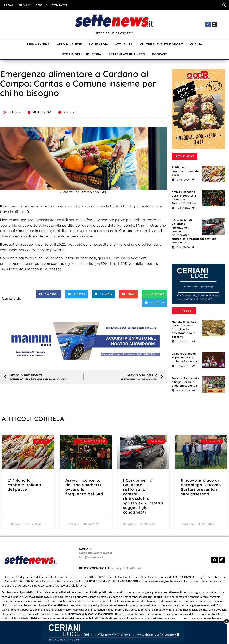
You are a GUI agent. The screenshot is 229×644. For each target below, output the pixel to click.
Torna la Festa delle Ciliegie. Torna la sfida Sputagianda (186, 382)
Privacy (25, 5)
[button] (224, 5)
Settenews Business (127, 54)
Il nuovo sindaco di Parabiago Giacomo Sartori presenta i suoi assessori (201, 487)
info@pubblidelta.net (126, 568)
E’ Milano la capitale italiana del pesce (186, 171)
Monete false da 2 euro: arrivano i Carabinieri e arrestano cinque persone (184, 329)
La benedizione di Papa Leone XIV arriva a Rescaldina (185, 357)
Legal (9, 5)
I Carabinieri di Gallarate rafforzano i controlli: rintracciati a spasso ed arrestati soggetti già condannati (143, 496)
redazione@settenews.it (95, 553)
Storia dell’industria (82, 54)
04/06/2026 (181, 366)
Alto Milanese (69, 44)
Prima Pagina (38, 44)
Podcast (160, 54)
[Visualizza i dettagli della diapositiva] (83, 341)
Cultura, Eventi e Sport (161, 44)
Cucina (196, 44)
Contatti (60, 5)
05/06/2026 (181, 341)
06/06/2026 (181, 391)
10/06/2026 (181, 180)
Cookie (42, 5)
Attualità (124, 44)
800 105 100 (130, 581)
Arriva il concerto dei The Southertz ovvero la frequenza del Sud (184, 197)
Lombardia (99, 44)
